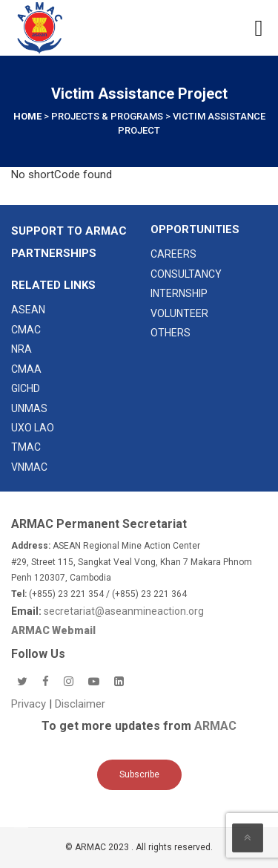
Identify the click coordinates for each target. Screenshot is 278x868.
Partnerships (54, 253)
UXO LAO (33, 428)
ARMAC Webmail (53, 630)
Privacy (30, 704)
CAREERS (173, 254)
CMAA (26, 369)
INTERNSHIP (179, 293)
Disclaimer (80, 704)
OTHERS (171, 333)
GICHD (26, 388)
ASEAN (28, 310)
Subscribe (139, 774)
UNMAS (29, 408)
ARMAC (215, 726)
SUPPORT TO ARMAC (69, 231)
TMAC (26, 447)
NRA (21, 349)
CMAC (26, 330)
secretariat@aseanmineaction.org (124, 611)
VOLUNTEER (179, 313)
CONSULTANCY (186, 274)
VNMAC (29, 467)
